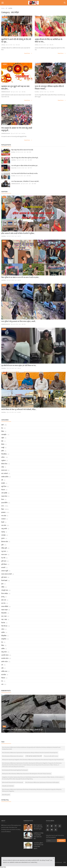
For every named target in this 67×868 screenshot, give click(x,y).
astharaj (3, 45)
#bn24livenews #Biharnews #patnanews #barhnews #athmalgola (42, 782)
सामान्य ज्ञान (4, 470)
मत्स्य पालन (4, 554)
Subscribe (61, 841)
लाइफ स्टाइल (4, 610)
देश (2, 428)
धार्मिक (3, 649)
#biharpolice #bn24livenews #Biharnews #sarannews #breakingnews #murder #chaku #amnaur (27, 774)
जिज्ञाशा (3, 678)
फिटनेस (3, 623)
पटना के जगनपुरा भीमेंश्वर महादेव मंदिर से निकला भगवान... (49, 88)
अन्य (2, 684)
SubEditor (14, 160)
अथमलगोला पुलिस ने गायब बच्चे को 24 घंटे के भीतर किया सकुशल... (38, 846)
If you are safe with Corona (51, 756)
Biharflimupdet (6, 795)
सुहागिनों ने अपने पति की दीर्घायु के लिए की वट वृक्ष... (16, 41)
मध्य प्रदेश (4, 516)
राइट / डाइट (4, 619)
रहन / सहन (4, 616)
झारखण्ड (3, 512)
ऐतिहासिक (4, 636)
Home (3, 8)
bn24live (37, 92)
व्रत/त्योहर (4, 675)
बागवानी (3, 567)
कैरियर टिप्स (4, 464)
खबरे (2, 425)
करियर (3, 457)
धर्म (6, 8)
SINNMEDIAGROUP (6, 92)
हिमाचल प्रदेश (5, 542)
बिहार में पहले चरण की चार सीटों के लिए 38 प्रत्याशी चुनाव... (38, 827)
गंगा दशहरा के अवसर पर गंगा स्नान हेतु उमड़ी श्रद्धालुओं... (17, 129)
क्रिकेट (3, 444)
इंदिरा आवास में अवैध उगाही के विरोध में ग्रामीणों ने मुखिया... (18, 233)
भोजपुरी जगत (5, 590)
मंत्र (2, 681)
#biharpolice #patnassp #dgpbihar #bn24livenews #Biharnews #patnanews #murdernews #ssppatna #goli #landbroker (33, 760)
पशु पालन (4, 551)
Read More (28, 53)
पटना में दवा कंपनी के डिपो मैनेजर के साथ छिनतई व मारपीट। (25, 173)
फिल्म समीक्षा (5, 593)
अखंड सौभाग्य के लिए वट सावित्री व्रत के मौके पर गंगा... (49, 41)
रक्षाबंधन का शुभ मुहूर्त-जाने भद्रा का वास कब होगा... (15, 88)
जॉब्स (3, 467)
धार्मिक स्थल (4, 671)
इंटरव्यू (3, 597)
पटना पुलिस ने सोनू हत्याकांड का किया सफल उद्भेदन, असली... (19, 321)
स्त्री (2, 480)
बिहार (3, 509)
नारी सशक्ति (4, 493)
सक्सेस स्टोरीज (5, 477)
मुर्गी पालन (4, 561)
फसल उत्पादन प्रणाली (6, 574)
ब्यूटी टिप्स (4, 486)
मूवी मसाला (4, 577)
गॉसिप (3, 587)
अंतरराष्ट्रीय (4, 434)
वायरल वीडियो (5, 606)
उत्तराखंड (3, 535)
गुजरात (3, 538)
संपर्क (65, 862)
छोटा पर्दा (4, 600)
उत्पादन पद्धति (5, 571)
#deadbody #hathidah (8, 786)
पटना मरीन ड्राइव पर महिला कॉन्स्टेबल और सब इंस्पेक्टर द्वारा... (25, 166)
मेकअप (3, 490)
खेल (2, 441)
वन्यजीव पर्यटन (5, 658)
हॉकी (3, 451)
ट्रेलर (2, 584)
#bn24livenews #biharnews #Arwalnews (13, 756)
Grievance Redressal (57, 862)
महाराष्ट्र (3, 532)
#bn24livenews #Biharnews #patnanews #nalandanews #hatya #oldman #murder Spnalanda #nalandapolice (30, 753)
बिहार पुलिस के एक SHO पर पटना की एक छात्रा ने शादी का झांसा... (20, 277)
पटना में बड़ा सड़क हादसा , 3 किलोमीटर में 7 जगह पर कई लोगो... (26, 181)
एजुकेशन (3, 460)
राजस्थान (3, 519)
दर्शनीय (3, 632)
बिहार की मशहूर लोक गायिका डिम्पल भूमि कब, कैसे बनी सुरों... (25, 158)
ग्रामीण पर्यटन (5, 662)
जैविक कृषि (4, 548)
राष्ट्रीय (3, 438)
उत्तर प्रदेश (4, 525)
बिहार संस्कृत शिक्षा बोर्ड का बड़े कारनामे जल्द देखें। (22, 150)
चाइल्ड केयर (4, 496)
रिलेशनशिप (4, 613)
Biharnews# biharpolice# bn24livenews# (13, 782)
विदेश (3, 431)
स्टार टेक (3, 603)
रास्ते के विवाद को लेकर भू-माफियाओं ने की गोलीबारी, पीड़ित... (19, 409)
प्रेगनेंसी (3, 483)
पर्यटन (3, 629)
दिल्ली (3, 522)
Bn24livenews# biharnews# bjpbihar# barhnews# (15, 770)
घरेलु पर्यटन (4, 652)
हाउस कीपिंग (4, 503)
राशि (2, 668)
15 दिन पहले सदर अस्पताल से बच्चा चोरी (34, 756)
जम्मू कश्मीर (4, 529)
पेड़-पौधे (3, 558)
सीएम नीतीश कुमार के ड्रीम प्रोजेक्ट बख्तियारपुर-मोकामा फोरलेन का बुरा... (23, 730)
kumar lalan (14, 168)
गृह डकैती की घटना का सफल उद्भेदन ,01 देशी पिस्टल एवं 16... (19, 365)
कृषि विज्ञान (4, 564)
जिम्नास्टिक (4, 454)
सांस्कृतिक (4, 639)
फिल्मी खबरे (4, 580)
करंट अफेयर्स (4, 473)
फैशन (3, 499)
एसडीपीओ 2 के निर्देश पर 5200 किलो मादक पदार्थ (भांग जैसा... (39, 836)
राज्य (3, 506)
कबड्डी (3, 447)
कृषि (2, 545)
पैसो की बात (4, 626)
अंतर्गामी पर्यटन (5, 655)
